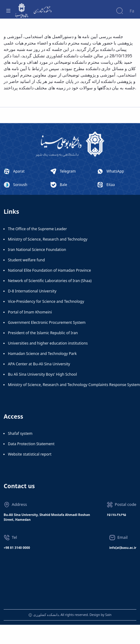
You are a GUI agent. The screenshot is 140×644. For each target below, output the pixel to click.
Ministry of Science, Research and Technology (48, 239)
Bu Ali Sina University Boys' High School (42, 374)
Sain (108, 615)
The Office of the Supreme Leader (37, 229)
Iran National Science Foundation (37, 250)
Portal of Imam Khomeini (30, 312)
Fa (132, 11)
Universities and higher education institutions (48, 343)
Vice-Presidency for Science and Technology (46, 301)
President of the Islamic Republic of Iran (43, 333)
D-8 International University (32, 291)
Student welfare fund (26, 260)
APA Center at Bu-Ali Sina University (39, 364)
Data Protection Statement (31, 444)
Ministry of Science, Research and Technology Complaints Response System (74, 385)
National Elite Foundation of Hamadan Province (49, 270)
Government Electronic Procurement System (47, 322)
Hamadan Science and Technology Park (42, 354)
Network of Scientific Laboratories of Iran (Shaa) (50, 281)
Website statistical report (30, 454)
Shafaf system (20, 433)
